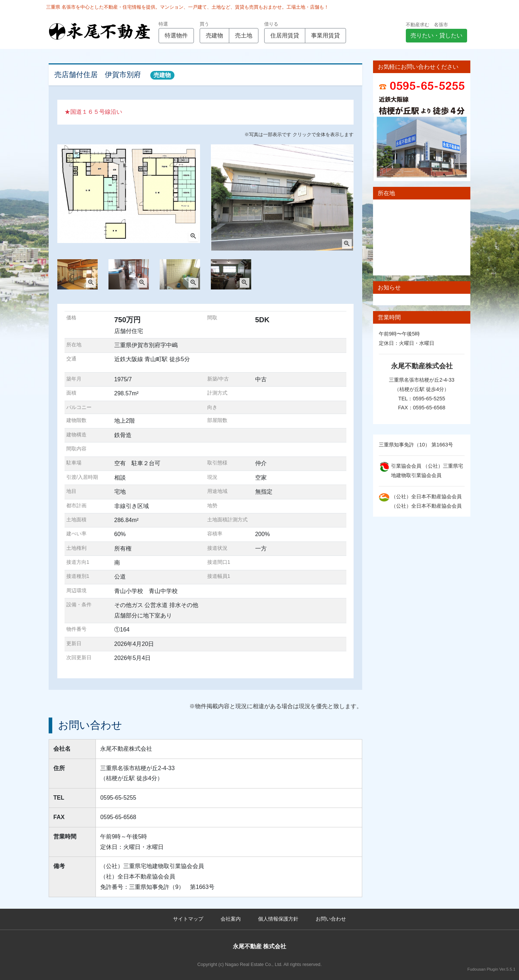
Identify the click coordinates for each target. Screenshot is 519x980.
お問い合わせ (331, 919)
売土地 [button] (244, 35)
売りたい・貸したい (436, 35)
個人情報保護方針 (278, 919)
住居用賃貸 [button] (285, 35)
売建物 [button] (214, 35)
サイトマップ (188, 919)
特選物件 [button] (176, 35)
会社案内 (231, 919)
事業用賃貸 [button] (325, 35)
